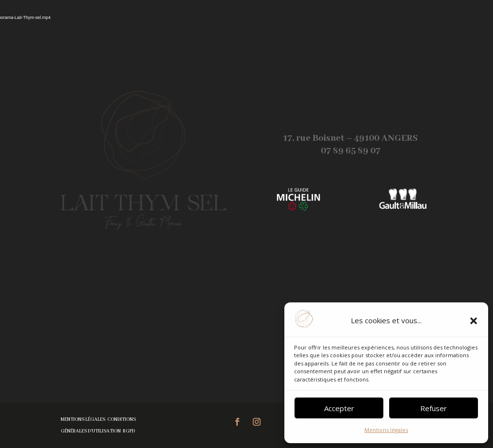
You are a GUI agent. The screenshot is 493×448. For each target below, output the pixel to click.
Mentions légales (386, 430)
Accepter (339, 408)
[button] (474, 321)
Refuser (434, 408)
